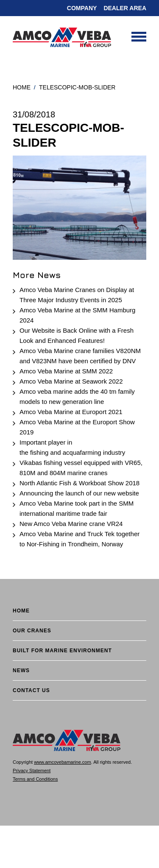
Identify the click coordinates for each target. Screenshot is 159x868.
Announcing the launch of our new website (79, 493)
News (21, 670)
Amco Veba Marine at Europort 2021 (71, 412)
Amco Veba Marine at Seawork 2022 (71, 381)
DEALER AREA (125, 8)
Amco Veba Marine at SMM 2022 (66, 371)
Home (22, 87)
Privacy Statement (32, 771)
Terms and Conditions (35, 779)
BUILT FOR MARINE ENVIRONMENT (62, 651)
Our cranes (32, 631)
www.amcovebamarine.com (63, 762)
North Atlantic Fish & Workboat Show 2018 (79, 483)
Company (82, 8)
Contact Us (31, 690)
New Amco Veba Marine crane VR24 (71, 524)
